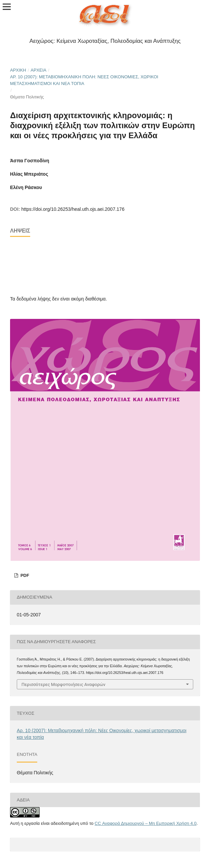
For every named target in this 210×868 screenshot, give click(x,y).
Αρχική (18, 70)
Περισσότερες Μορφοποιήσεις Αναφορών (63, 684)
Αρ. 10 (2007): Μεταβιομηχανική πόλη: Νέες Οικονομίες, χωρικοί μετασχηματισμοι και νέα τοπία (84, 80)
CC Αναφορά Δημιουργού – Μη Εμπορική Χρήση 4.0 (146, 823)
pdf (24, 575)
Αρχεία (38, 70)
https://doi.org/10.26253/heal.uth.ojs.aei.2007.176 (73, 209)
